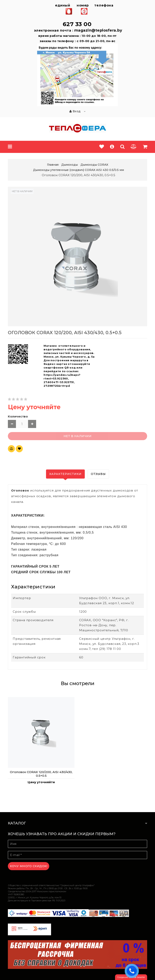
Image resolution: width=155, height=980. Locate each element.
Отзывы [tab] (98, 474)
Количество (18, 416)
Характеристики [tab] (65, 474)
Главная (53, 165)
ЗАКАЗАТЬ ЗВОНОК (133, 971)
